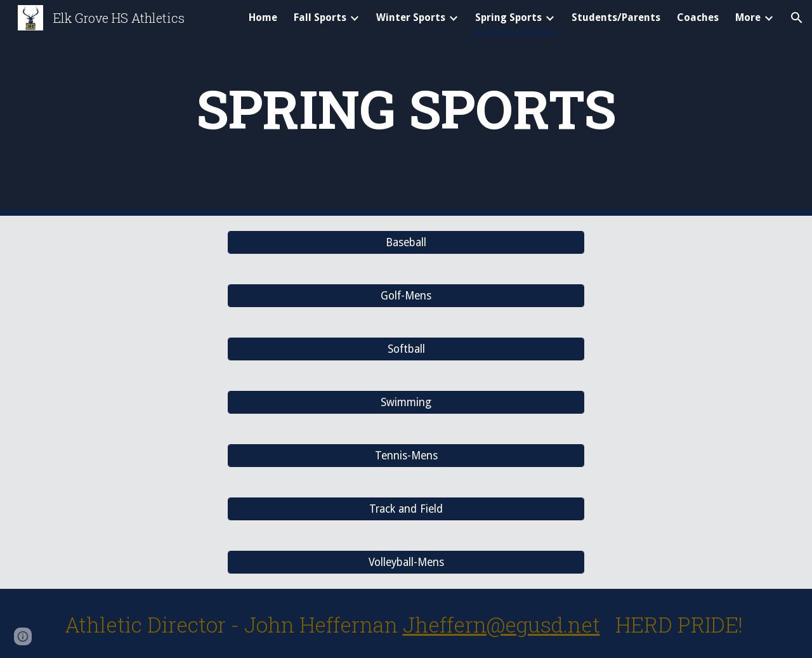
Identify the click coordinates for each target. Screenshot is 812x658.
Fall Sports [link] (320, 17)
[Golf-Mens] (406, 296)
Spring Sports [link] (508, 17)
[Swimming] (406, 403)
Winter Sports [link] (411, 17)
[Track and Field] (406, 509)
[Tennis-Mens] (406, 456)
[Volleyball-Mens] (406, 563)
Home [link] (263, 17)
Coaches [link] (698, 17)
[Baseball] (406, 243)
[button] (797, 18)
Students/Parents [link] (616, 17)
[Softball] (406, 349)
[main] (406, 108)
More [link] (748, 17)
